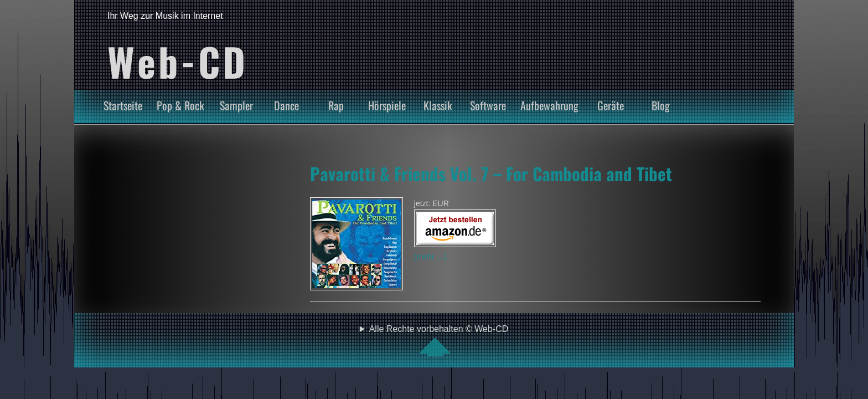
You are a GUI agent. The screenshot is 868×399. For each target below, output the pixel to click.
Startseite (123, 105)
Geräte (611, 105)
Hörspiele (387, 105)
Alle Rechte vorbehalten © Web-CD (439, 340)
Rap (336, 105)
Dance (286, 105)
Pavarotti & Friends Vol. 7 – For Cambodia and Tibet (491, 173)
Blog (661, 105)
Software (488, 105)
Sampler (236, 105)
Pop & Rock (180, 105)
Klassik (438, 105)
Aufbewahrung (549, 105)
